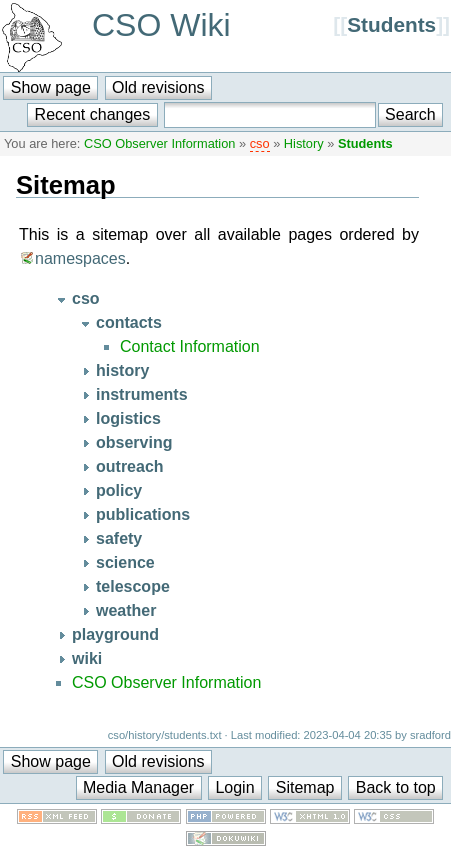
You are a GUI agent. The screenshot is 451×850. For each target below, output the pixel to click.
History (304, 143)
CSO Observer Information (159, 143)
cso (260, 143)
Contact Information (190, 346)
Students (391, 24)
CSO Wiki (161, 25)
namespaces (80, 258)
